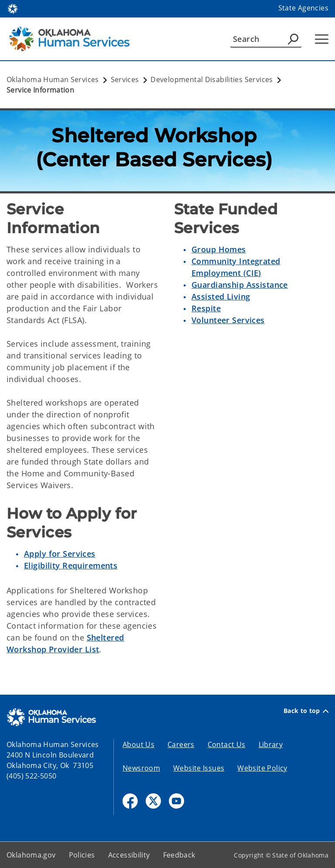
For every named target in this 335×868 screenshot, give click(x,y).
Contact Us (227, 744)
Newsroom (141, 768)
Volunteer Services (228, 320)
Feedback (179, 855)
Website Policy (262, 768)
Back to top (306, 711)
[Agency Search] (293, 39)
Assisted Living (221, 296)
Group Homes (219, 249)
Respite (206, 308)
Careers (181, 744)
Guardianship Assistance (240, 285)
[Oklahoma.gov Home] (13, 8)
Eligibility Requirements (71, 565)
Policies (82, 855)
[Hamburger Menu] (322, 39)
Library (271, 744)
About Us (138, 744)
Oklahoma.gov (31, 855)
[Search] (266, 39)
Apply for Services (60, 554)
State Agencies (303, 8)
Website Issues (199, 768)
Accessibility (129, 855)
